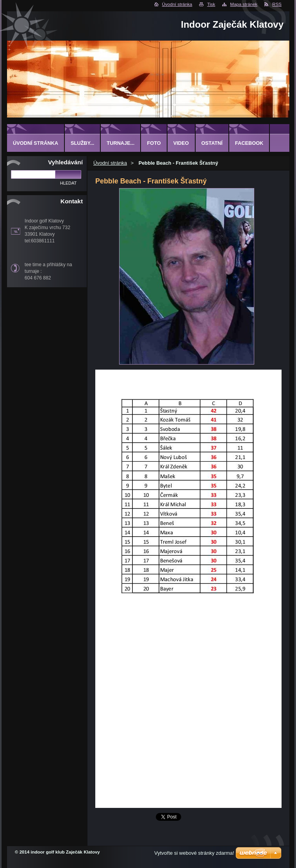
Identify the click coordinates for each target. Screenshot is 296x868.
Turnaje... (120, 143)
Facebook (249, 143)
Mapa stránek (244, 4)
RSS (277, 4)
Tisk (211, 4)
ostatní (212, 143)
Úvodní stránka (177, 4)
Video (181, 143)
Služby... (82, 143)
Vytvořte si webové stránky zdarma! (194, 853)
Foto (154, 143)
